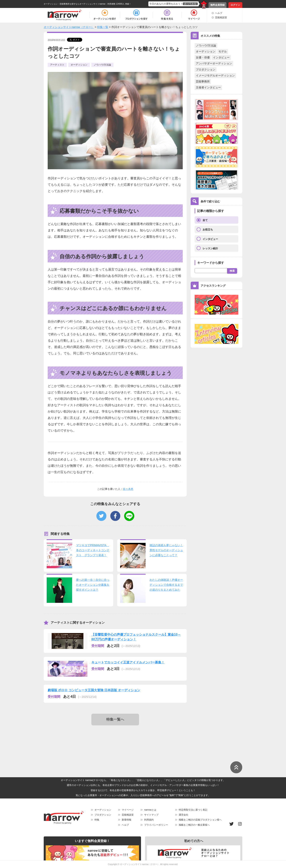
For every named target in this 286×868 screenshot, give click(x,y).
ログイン (235, 5)
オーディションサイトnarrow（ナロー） (140, 864)
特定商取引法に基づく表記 (193, 810)
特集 (97, 820)
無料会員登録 (217, 5)
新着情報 (127, 820)
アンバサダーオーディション (214, 63)
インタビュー (221, 57)
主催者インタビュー (208, 87)
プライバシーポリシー (156, 825)
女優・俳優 (203, 57)
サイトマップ (151, 815)
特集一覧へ (115, 719)
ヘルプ (219, 13)
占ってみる (190, 4)
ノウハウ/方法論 (206, 45)
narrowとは (150, 810)
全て (205, 220)
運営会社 (184, 815)
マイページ (128, 810)
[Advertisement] (116, 741)
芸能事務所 (203, 81)
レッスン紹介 (210, 248)
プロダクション (206, 70)
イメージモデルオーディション (215, 75)
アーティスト (57, 65)
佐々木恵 (128, 489)
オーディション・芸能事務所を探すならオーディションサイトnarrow (75, 4)
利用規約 (149, 820)
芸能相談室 (221, 17)
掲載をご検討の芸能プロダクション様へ (200, 820)
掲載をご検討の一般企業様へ (194, 825)
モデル (223, 51)
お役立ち (208, 230)
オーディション (206, 51)
